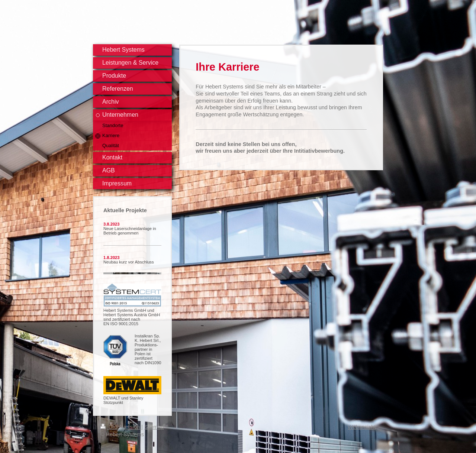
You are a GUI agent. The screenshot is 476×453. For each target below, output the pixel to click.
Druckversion (121, 427)
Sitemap (154, 427)
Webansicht (362, 427)
